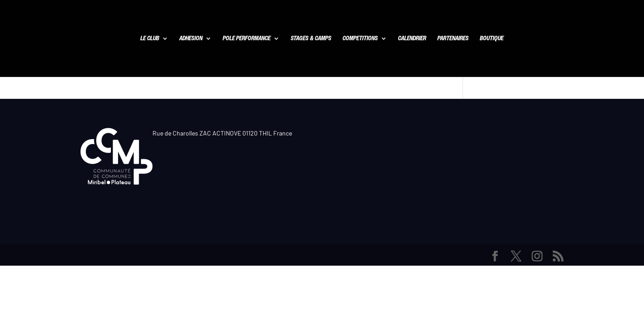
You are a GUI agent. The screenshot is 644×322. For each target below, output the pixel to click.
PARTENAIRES (453, 39)
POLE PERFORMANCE (247, 39)
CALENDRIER (412, 39)
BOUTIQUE (492, 39)
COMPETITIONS (360, 39)
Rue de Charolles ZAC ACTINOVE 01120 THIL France (222, 133)
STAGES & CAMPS (311, 39)
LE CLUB (150, 39)
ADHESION (191, 39)
